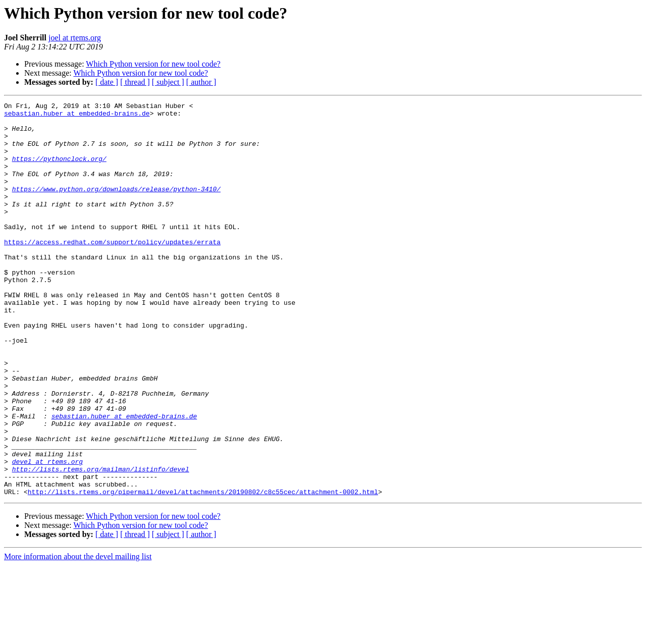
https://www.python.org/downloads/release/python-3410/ (116, 207)
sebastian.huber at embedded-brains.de (77, 116)
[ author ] (201, 82)
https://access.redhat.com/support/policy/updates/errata (112, 271)
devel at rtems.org (47, 534)
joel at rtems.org (75, 38)
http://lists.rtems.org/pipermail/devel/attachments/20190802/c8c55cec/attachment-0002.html (203, 570)
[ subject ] (168, 82)
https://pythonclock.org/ (59, 171)
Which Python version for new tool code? (153, 64)
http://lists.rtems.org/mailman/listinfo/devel (101, 543)
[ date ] (107, 82)
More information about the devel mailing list (78, 635)
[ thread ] (135, 82)
